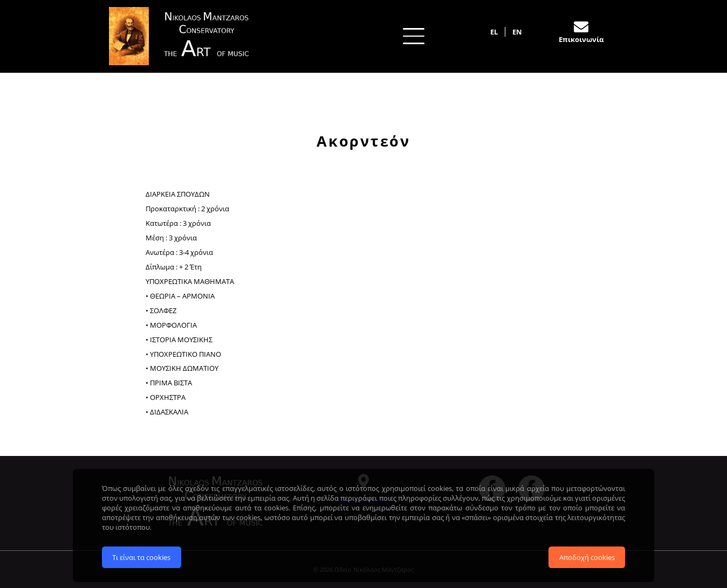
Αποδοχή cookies (587, 556)
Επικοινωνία (581, 39)
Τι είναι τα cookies (141, 556)
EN (517, 32)
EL (494, 32)
